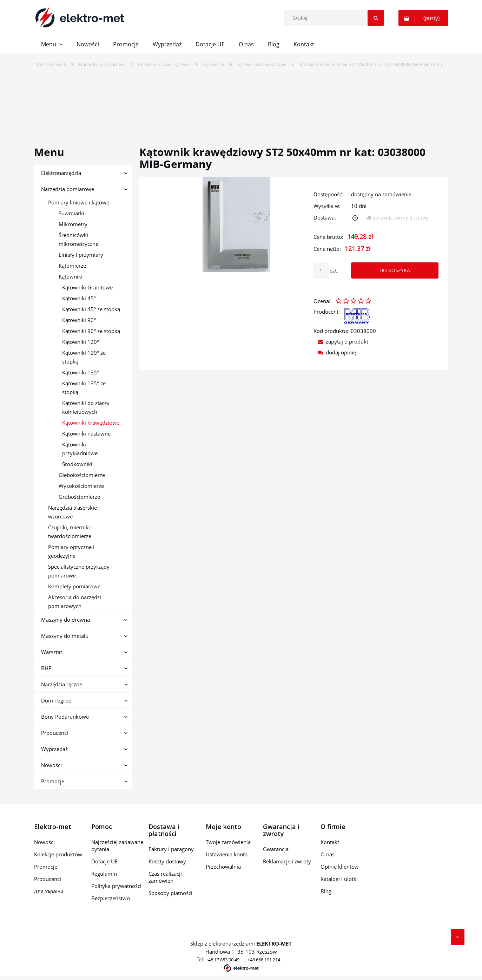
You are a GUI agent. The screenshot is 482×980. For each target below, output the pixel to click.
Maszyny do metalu (65, 636)
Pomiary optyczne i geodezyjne (71, 551)
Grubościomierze (79, 497)
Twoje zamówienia (228, 842)
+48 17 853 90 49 (223, 960)
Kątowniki (71, 276)
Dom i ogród (56, 700)
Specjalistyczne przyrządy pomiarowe (79, 571)
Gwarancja (276, 849)
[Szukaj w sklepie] (336, 18)
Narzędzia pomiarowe (68, 189)
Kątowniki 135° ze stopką (84, 388)
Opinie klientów (340, 867)
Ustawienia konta (227, 854)
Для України (49, 891)
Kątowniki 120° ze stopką (84, 357)
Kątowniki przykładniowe (80, 449)
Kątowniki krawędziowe (91, 423)
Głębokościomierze (82, 475)
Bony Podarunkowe (65, 717)
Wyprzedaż (54, 749)
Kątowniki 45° (79, 298)
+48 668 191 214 (264, 960)
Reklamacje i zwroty (287, 861)
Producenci (55, 733)
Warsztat (52, 652)
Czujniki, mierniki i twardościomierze (70, 532)
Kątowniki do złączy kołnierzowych (86, 407)
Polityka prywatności (116, 886)
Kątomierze (72, 266)
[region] (241, 102)
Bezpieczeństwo (111, 898)
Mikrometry (73, 224)
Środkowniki (77, 464)
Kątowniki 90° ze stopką (91, 331)
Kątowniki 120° (81, 342)
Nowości (51, 765)
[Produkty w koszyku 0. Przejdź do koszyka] (423, 18)
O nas (328, 854)
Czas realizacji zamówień (165, 877)
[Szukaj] (376, 18)
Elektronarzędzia (61, 173)
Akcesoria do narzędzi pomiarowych (75, 602)
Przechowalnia (223, 867)
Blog (326, 891)
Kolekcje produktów (58, 854)
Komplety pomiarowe (74, 586)
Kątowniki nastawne (86, 433)
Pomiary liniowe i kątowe (79, 202)
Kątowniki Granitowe (87, 287)
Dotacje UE (104, 861)
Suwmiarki (71, 213)
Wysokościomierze (81, 486)
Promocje (53, 781)
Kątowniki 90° (79, 320)
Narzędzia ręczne (62, 684)
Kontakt (330, 842)
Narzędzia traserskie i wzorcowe (74, 512)
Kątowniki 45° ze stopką (91, 309)
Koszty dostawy (167, 861)
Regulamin (104, 874)
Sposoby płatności (170, 893)
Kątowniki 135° (81, 372)
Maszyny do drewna (65, 620)
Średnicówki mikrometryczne (78, 239)
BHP (46, 668)
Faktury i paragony (171, 849)
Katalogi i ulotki (339, 879)
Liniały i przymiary (81, 255)
